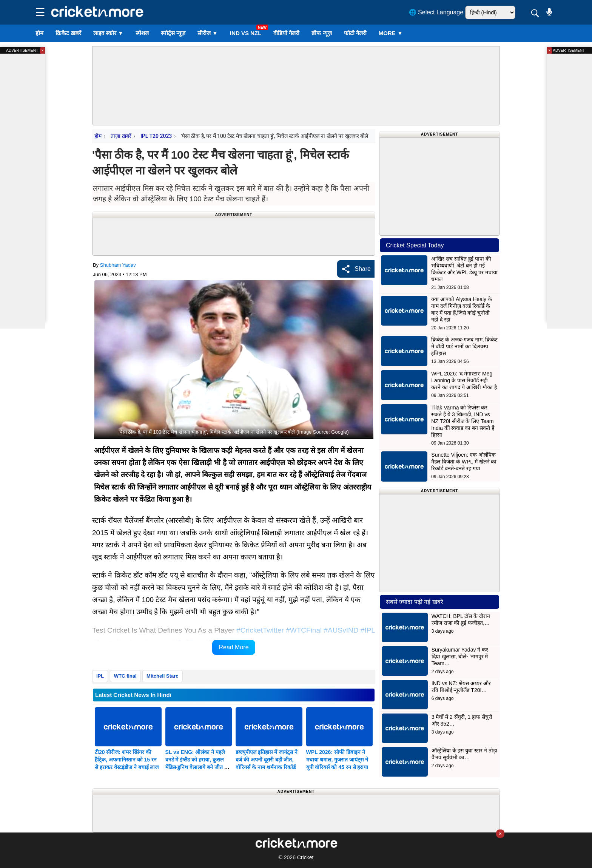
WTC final (125, 676)
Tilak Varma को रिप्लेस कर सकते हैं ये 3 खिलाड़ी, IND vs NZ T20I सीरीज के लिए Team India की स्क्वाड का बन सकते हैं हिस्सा (463, 421)
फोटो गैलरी (355, 33)
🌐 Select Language (436, 12)
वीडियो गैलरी (286, 33)
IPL (100, 676)
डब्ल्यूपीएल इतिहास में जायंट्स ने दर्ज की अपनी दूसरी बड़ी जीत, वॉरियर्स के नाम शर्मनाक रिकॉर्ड (267, 760)
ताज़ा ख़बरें (121, 136)
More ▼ (391, 33)
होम (39, 33)
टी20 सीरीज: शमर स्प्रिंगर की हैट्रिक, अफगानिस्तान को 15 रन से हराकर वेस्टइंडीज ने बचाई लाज (127, 760)
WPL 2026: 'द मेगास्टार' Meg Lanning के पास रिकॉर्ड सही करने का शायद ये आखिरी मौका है (464, 380)
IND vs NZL (246, 33)
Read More (234, 647)
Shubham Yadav (118, 265)
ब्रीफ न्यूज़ (321, 33)
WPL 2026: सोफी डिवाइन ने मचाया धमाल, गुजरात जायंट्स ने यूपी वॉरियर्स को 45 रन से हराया (337, 760)
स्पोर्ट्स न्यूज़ (173, 33)
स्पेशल (142, 33)
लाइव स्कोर (108, 33)
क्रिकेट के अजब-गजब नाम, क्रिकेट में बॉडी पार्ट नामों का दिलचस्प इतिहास (464, 346)
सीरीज (208, 33)
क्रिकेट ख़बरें (68, 33)
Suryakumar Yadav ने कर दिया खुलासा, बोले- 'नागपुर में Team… (460, 656)
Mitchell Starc (163, 676)
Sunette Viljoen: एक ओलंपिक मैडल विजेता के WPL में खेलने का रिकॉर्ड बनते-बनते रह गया (464, 462)
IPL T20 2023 (156, 136)
